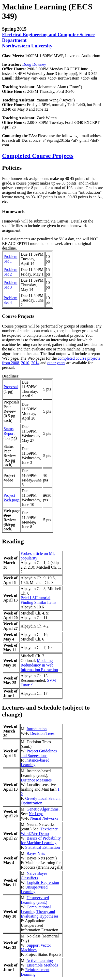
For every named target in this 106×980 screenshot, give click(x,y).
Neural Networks (44, 818)
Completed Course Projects (38, 156)
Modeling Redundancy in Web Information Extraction (39, 665)
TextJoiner (49, 829)
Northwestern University (27, 46)
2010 (25, 363)
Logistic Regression (43, 883)
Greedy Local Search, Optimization (41, 801)
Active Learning (40, 961)
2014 (35, 363)
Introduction (36, 729)
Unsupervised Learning (34, 889)
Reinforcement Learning (35, 972)
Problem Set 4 (10, 300)
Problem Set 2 (10, 272)
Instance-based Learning (35, 762)
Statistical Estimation (42, 847)
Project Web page (12, 498)
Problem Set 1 (10, 259)
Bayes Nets (36, 853)
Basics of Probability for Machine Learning (41, 840)
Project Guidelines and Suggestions (39, 753)
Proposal (11, 387)
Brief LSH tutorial (35, 598)
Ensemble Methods (42, 965)
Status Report (9, 431)
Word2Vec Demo (35, 834)
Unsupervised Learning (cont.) (35, 900)
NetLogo (36, 814)
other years (56, 363)
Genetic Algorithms (42, 809)
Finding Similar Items (38, 602)
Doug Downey (34, 64)
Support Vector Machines (36, 948)
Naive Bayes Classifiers (34, 876)
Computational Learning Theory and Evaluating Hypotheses (40, 912)
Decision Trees (42, 733)
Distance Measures (36, 780)
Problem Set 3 (10, 285)
